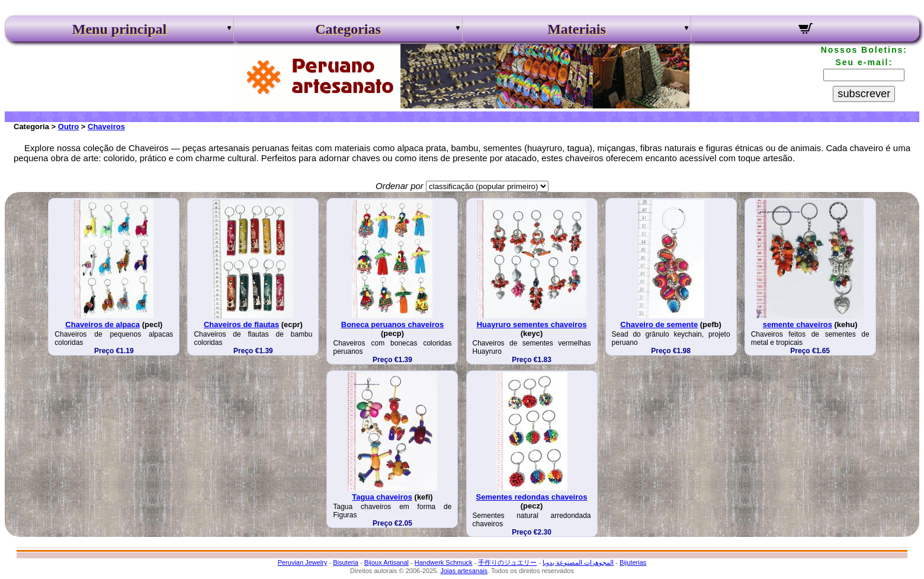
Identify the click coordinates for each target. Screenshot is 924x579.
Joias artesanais (464, 571)
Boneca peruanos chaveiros (392, 324)
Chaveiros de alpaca (102, 324)
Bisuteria (346, 562)
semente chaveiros (798, 324)
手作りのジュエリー (507, 562)
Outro (68, 127)
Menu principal (119, 29)
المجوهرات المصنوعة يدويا (578, 562)
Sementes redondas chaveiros (532, 497)
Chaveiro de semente (659, 324)
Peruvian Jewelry (303, 562)
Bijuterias (633, 562)
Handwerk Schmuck (444, 562)
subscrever (864, 94)
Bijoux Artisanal (386, 562)
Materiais (577, 29)
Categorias (348, 29)
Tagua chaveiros (382, 497)
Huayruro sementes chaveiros (532, 324)
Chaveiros (106, 127)
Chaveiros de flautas (241, 324)
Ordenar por (400, 186)
